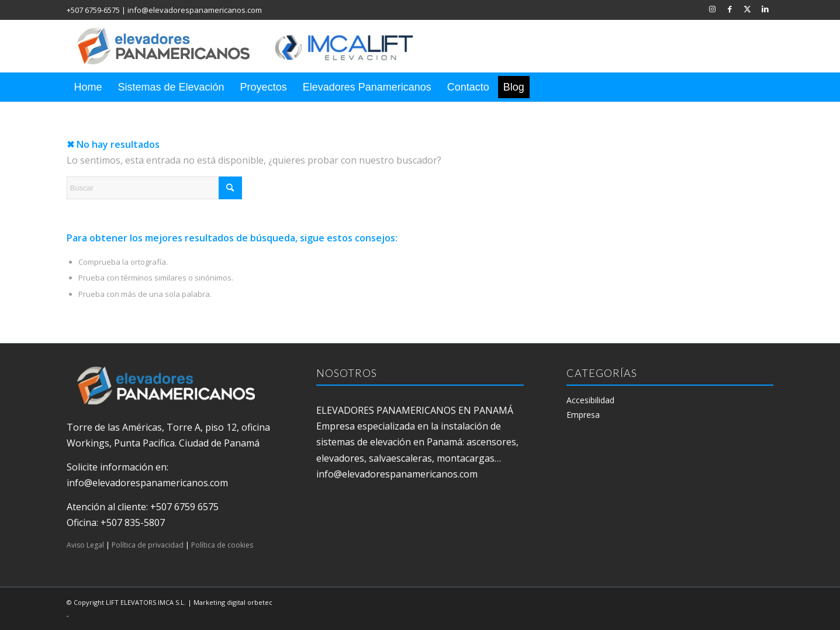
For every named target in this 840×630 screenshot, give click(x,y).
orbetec (260, 602)
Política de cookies (222, 545)
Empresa (583, 415)
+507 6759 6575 (184, 507)
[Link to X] (747, 9)
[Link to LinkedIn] (765, 9)
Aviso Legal (85, 545)
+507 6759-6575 (93, 10)
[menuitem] (88, 87)
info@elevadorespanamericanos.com (195, 10)
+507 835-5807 (133, 522)
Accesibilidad (590, 400)
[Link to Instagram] (712, 9)
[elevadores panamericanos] (257, 46)
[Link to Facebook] (730, 9)
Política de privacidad (148, 545)
